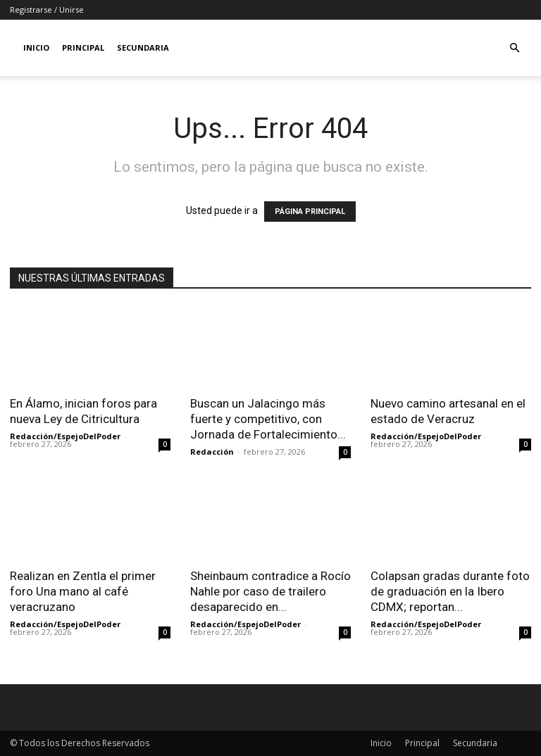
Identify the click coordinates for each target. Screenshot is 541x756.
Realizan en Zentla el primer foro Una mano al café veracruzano (83, 591)
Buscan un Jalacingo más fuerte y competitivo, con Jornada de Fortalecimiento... (268, 419)
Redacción (212, 452)
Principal (83, 48)
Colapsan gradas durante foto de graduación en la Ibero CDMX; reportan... (450, 591)
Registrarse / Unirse (47, 10)
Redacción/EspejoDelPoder (65, 436)
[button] (514, 48)
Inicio (36, 48)
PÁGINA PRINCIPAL (310, 212)
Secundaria (143, 48)
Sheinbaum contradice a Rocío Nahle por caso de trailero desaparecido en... (270, 591)
